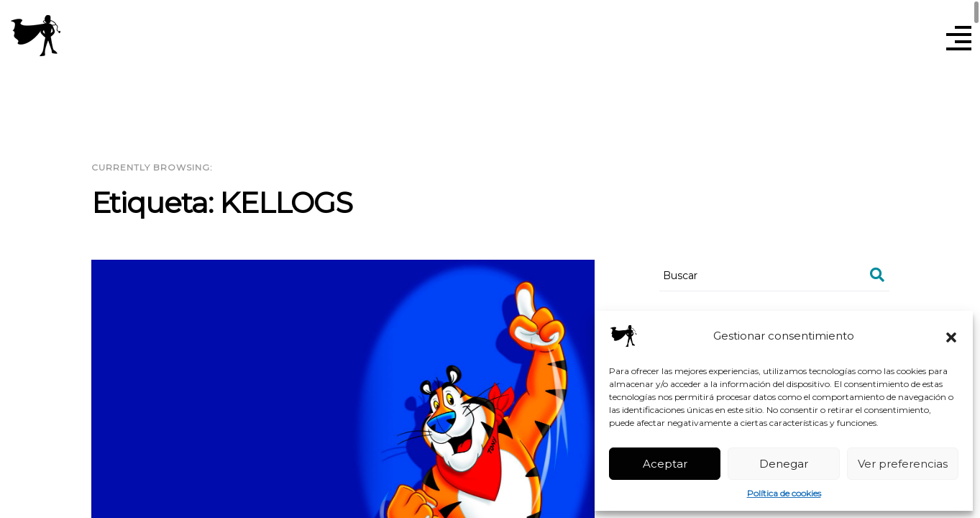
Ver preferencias (903, 464)
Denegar (784, 464)
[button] (951, 336)
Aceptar (665, 464)
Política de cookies (784, 493)
